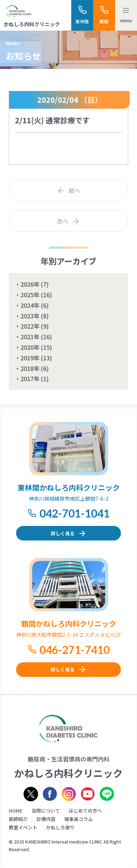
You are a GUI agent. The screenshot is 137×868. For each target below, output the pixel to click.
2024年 (30, 305)
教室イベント (23, 827)
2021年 (30, 337)
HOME (16, 811)
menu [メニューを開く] (126, 20)
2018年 (30, 368)
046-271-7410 (75, 650)
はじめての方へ (85, 811)
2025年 (30, 295)
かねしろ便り (60, 827)
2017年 (30, 379)
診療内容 (46, 819)
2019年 (30, 358)
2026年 (30, 284)
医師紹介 (18, 819)
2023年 (30, 316)
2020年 (30, 347)
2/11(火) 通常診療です (52, 120)
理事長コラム (79, 819)
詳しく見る (63, 533)
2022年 (30, 326)
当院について (46, 811)
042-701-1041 (75, 513)
